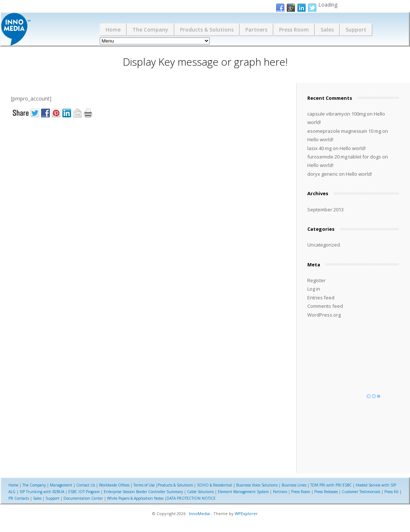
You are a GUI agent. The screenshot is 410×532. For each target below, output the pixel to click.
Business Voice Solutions (257, 485)
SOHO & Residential (215, 485)
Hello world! (320, 139)
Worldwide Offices (114, 485)
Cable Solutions (200, 492)
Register (316, 280)
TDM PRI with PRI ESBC (331, 485)
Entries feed (321, 298)
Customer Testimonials (361, 492)
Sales (327, 30)
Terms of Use (144, 485)
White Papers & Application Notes (135, 498)
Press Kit (391, 492)
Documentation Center (83, 498)
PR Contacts (19, 498)
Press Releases (326, 492)
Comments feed (325, 306)
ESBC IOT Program (84, 492)
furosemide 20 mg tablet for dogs (344, 157)
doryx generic (323, 174)
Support (356, 30)
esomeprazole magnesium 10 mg (344, 131)
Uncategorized (324, 245)
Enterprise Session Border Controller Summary (143, 492)
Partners (256, 30)
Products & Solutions (207, 30)
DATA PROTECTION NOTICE (191, 498)
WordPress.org (324, 315)
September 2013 (325, 209)
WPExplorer (246, 513)
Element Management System (243, 492)
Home (113, 30)
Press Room (294, 30)
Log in (314, 289)
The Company (150, 30)
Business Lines (294, 485)
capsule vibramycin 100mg (336, 114)
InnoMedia (199, 513)
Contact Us (86, 485)
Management (61, 485)
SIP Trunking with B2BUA (42, 492)
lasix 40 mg (319, 148)
